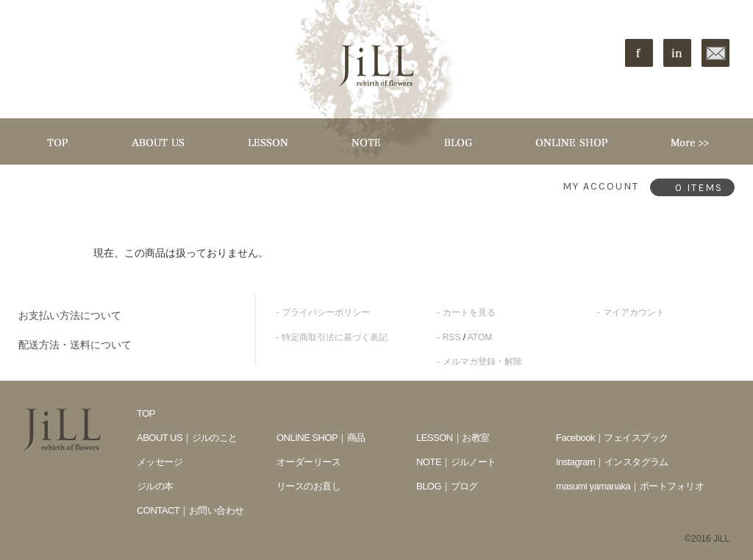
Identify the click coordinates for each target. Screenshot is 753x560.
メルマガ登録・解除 (482, 362)
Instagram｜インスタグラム (612, 462)
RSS (452, 337)
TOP (146, 413)
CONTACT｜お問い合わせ (190, 510)
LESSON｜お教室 (453, 438)
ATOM (480, 337)
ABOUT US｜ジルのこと (187, 438)
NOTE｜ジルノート (456, 462)
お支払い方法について (70, 315)
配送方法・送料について (75, 345)
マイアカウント (634, 312)
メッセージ (160, 462)
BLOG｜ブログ (447, 486)
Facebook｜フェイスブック (612, 438)
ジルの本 (155, 486)
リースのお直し (308, 486)
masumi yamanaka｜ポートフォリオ (630, 486)
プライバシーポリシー (326, 312)
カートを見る (469, 312)
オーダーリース (308, 462)
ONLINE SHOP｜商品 (321, 438)
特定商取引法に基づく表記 (335, 337)
